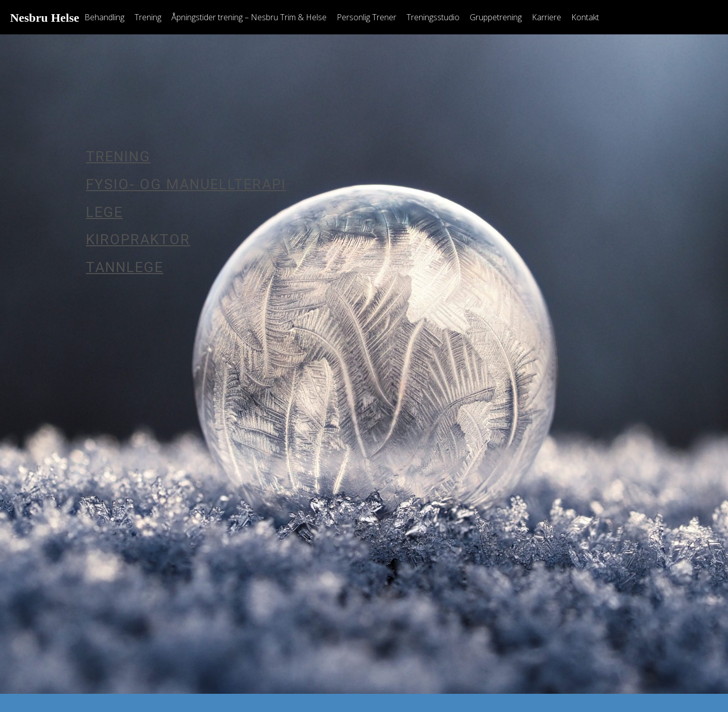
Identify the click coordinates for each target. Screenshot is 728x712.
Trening (148, 17)
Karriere (547, 17)
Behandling (104, 17)
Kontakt (585, 17)
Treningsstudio (433, 17)
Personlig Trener (367, 17)
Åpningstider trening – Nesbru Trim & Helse (249, 17)
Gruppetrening (496, 17)
